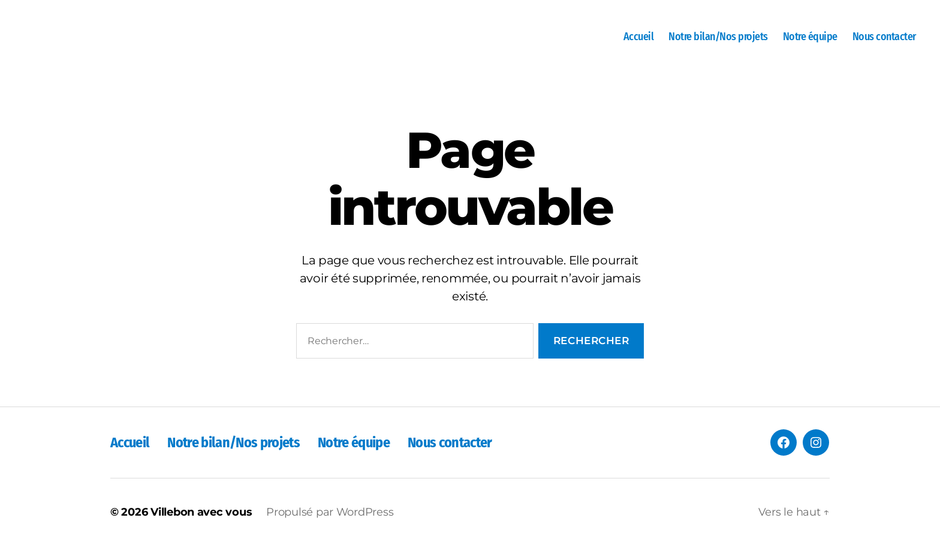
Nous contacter (884, 43)
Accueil (639, 43)
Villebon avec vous (201, 526)
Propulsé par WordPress (330, 526)
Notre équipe (810, 43)
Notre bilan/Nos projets (718, 43)
